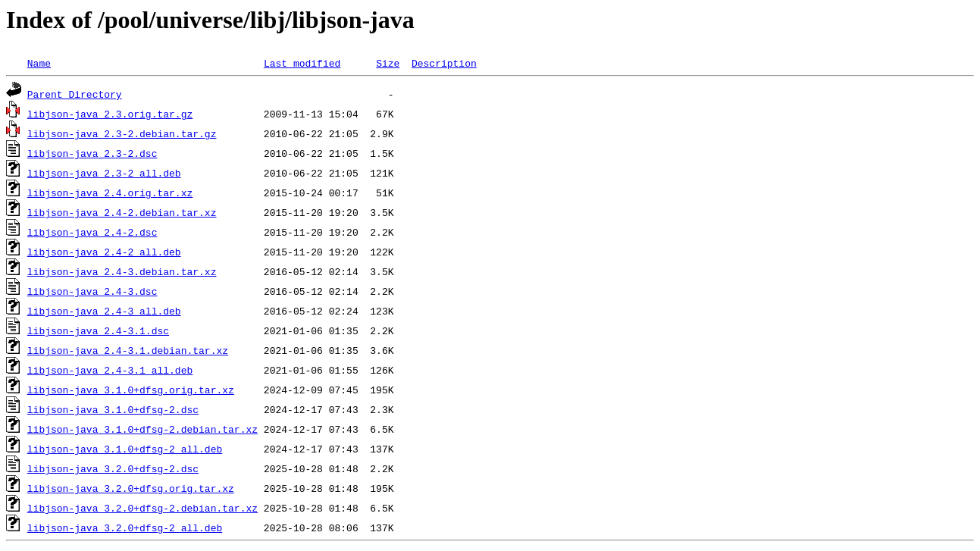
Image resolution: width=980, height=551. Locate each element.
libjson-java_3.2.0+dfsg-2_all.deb (125, 528)
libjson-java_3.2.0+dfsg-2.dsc (113, 468)
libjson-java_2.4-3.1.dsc (98, 330)
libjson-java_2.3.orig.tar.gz (110, 114)
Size (388, 63)
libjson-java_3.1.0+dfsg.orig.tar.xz (131, 390)
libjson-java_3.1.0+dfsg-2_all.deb (125, 449)
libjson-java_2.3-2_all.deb (104, 173)
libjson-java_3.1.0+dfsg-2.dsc (113, 409)
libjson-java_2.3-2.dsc (92, 153)
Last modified (302, 63)
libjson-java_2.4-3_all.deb (104, 311)
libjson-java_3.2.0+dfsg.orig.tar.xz (131, 488)
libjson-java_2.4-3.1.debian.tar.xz (128, 350)
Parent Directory (75, 94)
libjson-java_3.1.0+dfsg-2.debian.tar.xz (142, 429)
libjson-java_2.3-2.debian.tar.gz (122, 133)
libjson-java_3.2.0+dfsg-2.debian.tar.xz (142, 508)
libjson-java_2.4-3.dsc (92, 291)
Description (444, 63)
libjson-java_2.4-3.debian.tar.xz (122, 271)
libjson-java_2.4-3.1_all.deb (110, 370)
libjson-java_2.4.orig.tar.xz (110, 193)
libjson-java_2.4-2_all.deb (104, 252)
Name (39, 63)
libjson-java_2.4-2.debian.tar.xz (122, 212)
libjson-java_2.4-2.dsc (92, 232)
